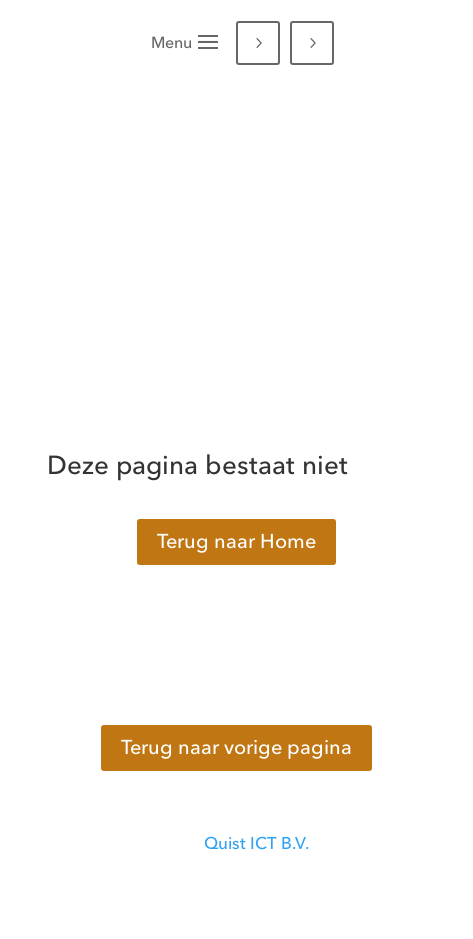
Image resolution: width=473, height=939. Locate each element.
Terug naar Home (236, 541)
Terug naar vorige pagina (236, 747)
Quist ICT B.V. (256, 843)
